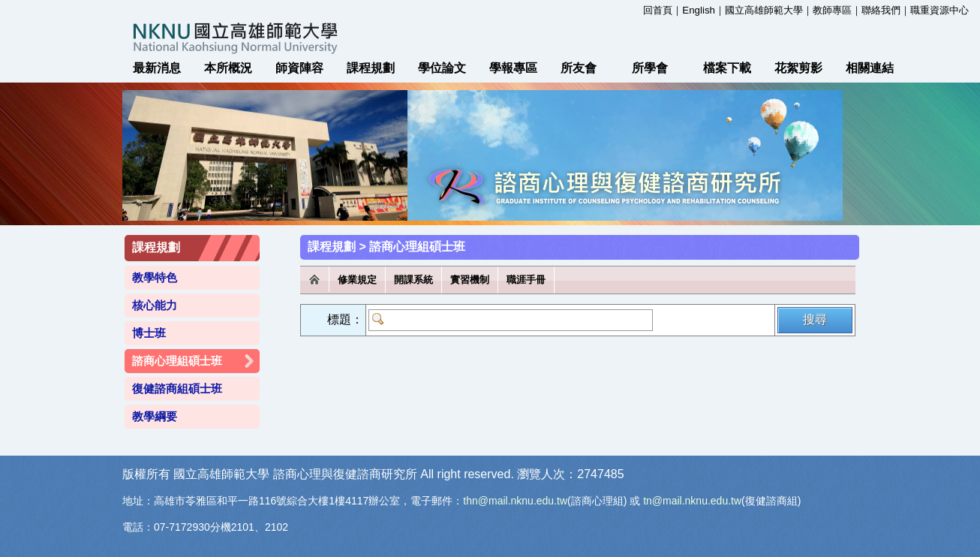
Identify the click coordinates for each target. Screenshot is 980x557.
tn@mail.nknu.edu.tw (692, 501)
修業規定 (357, 280)
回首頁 (658, 10)
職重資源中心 (939, 10)
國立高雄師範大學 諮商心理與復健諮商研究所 (490, 38)
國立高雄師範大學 (764, 10)
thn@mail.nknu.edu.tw (515, 501)
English (699, 10)
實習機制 (470, 280)
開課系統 (413, 280)
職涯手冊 (526, 280)
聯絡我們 (881, 10)
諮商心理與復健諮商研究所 (345, 474)
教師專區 (832, 10)
